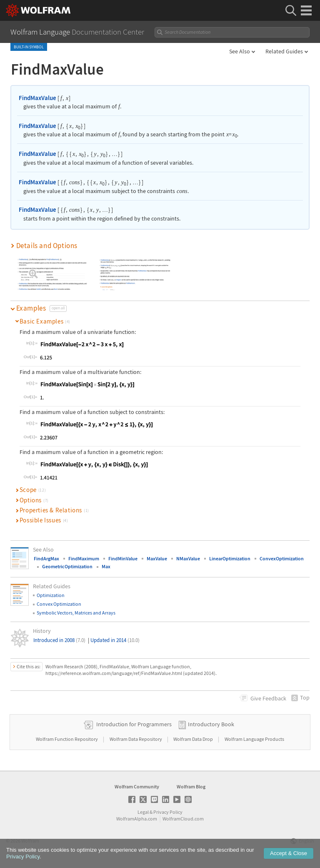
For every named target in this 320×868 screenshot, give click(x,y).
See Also (240, 51)
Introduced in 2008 (59, 640)
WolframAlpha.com (137, 819)
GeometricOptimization (67, 566)
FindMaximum (84, 558)
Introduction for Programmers (134, 724)
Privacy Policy (168, 812)
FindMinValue (123, 558)
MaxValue (157, 558)
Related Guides (284, 51)
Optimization (51, 595)
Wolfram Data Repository (136, 739)
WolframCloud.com (183, 819)
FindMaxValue (37, 98)
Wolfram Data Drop (194, 739)
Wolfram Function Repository (67, 739)
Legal (143, 812)
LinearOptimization (230, 558)
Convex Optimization (59, 604)
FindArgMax (46, 558)
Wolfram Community (137, 786)
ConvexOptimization (282, 558)
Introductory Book (211, 724)
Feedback (268, 698)
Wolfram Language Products (254, 739)
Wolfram (30, 841)
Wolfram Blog (191, 786)
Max (106, 566)
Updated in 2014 (115, 640)
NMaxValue (188, 558)
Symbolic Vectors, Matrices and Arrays (76, 613)
